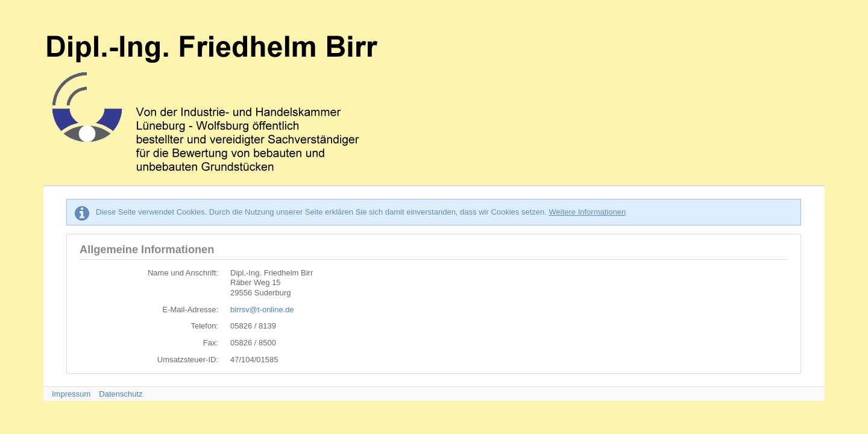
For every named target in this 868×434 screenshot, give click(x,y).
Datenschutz (121, 394)
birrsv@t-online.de (262, 310)
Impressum (71, 394)
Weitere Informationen (587, 212)
